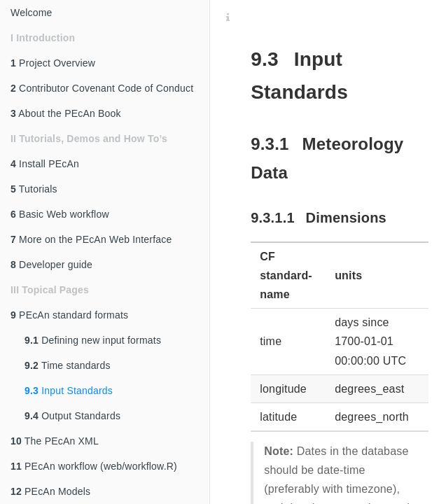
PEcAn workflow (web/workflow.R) (94, 466)
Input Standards (69, 391)
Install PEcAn (45, 164)
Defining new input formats (93, 340)
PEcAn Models (50, 491)
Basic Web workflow (60, 214)
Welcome (32, 13)
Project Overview (53, 63)
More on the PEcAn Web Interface (91, 239)
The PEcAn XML (55, 441)
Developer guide (51, 265)
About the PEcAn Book (66, 113)
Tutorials (34, 189)
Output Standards (72, 416)
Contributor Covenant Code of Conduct (102, 88)
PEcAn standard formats (69, 315)
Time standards (68, 365)
